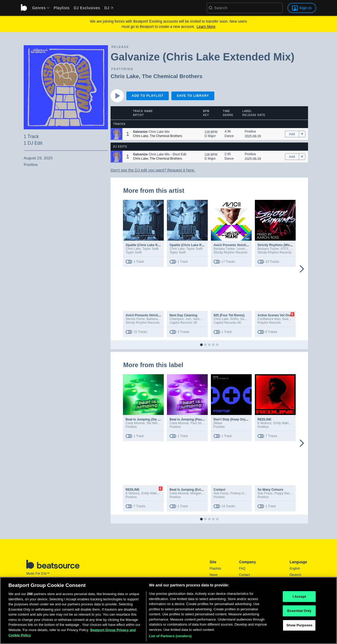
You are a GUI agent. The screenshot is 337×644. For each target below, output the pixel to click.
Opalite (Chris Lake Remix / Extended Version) (160, 245)
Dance (229, 136)
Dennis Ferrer (135, 319)
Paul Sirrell (198, 423)
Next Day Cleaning (183, 315)
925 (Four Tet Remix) (229, 315)
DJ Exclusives (87, 8)
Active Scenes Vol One (274, 315)
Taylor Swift (150, 249)
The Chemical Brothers (172, 76)
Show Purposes (299, 627)
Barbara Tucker (224, 249)
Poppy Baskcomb (287, 493)
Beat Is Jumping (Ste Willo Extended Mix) (157, 419)
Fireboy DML (239, 493)
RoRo (234, 319)
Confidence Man (269, 319)
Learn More (206, 27)
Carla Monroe (135, 423)
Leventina (244, 249)
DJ (109, 8)
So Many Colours (270, 490)
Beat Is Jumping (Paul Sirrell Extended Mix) (202, 419)
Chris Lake (125, 76)
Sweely (287, 319)
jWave (218, 423)
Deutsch (295, 575)
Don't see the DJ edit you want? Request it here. (153, 170)
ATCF (284, 249)
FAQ (242, 569)
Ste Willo (153, 423)
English (295, 569)
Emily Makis (282, 423)
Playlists (62, 8)
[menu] (39, 8)
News (214, 575)
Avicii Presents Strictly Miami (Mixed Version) (248, 245)
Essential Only (299, 613)
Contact (219, 490)
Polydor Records (269, 323)
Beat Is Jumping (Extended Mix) (193, 490)
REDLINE (264, 419)
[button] (117, 134)
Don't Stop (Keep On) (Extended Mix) (241, 419)
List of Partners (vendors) (170, 638)
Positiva (250, 131)
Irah (188, 319)
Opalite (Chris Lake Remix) (190, 245)
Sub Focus (221, 493)
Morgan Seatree (202, 493)
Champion (177, 319)
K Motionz (264, 423)
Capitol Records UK (183, 323)
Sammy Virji (201, 319)
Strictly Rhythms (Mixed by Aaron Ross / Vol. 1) (293, 245)
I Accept (299, 599)
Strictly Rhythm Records (231, 252)
